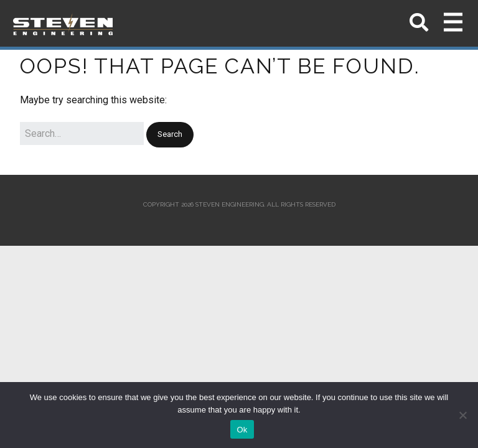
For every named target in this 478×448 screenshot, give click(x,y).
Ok (242, 430)
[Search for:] (82, 134)
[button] (170, 135)
